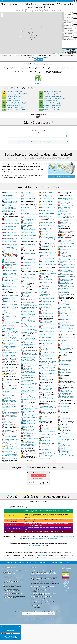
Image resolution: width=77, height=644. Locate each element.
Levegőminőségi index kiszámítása (13, 610)
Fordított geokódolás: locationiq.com (42, 619)
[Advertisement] (38, 560)
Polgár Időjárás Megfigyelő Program (42, 609)
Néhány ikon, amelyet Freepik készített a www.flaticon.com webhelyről (42, 617)
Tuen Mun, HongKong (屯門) (13, 92)
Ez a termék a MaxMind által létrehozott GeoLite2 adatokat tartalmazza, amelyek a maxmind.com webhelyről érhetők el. (44, 598)
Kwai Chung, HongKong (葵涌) (50, 92)
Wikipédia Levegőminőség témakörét (64, 536)
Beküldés (51, 633)
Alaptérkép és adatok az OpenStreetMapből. (43, 621)
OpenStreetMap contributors (61, 53)
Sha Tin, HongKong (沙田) (49, 101)
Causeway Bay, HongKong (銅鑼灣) (14, 103)
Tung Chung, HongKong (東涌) (13, 107)
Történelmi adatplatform (10, 617)
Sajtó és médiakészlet (9, 593)
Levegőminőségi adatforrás (11, 609)
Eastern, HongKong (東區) (49, 94)
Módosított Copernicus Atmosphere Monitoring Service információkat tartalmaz (44, 613)
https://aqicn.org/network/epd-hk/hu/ (39, 57)
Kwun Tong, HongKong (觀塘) (50, 96)
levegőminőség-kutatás (10, 596)
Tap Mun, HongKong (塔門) (49, 107)
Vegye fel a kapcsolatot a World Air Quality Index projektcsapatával (16, 591)
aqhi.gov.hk (38, 84)
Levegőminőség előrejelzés (11, 611)
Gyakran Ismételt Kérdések (12, 605)
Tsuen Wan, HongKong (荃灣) (50, 105)
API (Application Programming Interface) (14, 616)
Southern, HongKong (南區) (12, 101)
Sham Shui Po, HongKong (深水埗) (14, 110)
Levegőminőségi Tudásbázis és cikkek (14, 599)
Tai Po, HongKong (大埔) (11, 98)
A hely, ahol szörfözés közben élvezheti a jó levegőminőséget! (43, 624)
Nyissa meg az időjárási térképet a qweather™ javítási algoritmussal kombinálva (43, 607)
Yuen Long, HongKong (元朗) (50, 103)
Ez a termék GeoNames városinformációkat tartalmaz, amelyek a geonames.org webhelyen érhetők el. (45, 603)
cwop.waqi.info (35, 611)
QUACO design (36, 627)
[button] (2, 14)
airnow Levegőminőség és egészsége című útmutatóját (41, 539)
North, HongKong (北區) (11, 105)
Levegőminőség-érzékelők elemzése (13, 602)
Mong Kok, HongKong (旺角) (50, 110)
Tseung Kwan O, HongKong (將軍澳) (15, 94)
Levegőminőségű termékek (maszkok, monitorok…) (13, 613)
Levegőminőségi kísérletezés (11, 601)
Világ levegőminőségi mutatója (33, 573)
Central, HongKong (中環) (12, 96)
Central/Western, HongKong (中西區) (52, 98)
